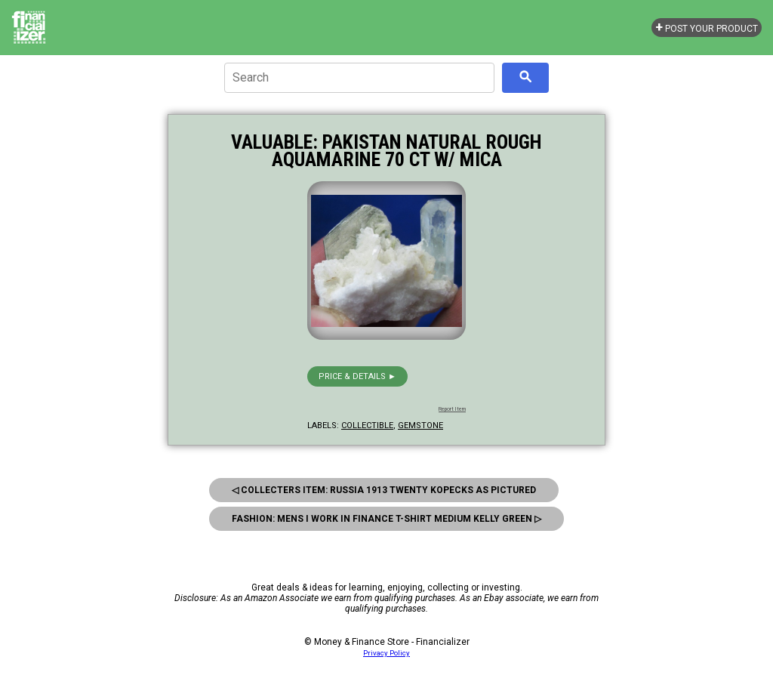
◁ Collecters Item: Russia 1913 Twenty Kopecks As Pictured (384, 490)
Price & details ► (357, 376)
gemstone (420, 426)
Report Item (452, 409)
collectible (367, 426)
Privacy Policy (386, 653)
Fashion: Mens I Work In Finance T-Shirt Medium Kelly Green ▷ (386, 519)
